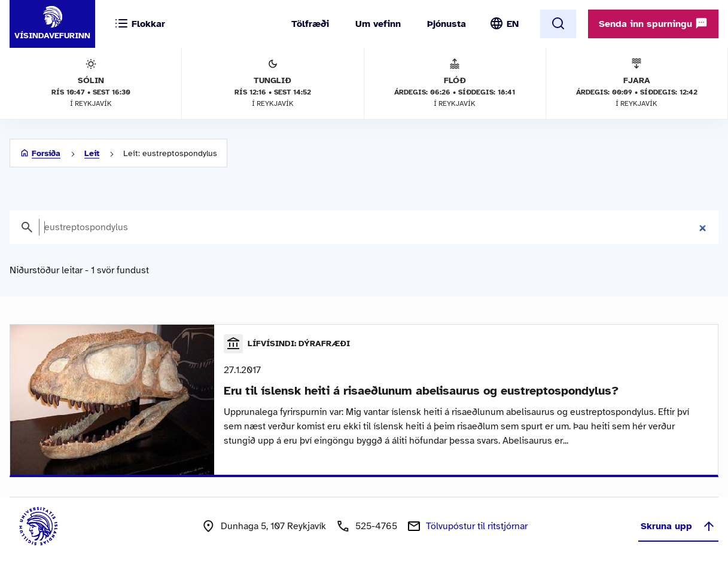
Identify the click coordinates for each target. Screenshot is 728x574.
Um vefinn (378, 24)
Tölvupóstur (477, 526)
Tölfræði (310, 24)
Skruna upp (678, 526)
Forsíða (46, 153)
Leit (92, 153)
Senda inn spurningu (653, 23)
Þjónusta (447, 24)
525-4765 (376, 526)
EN (513, 24)
